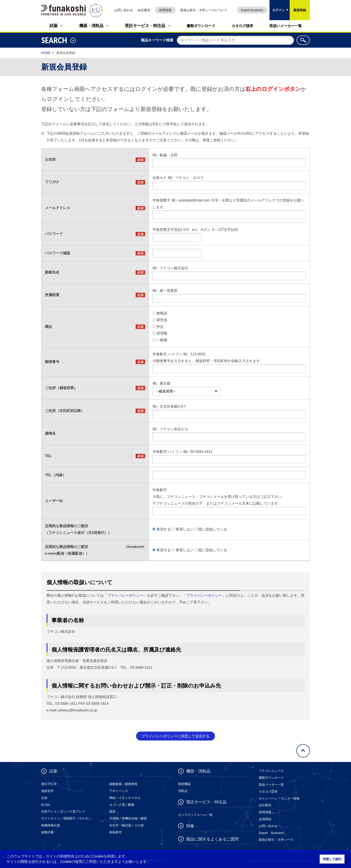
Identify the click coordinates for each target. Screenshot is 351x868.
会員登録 (265, 819)
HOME (46, 53)
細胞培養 (47, 832)
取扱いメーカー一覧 (286, 26)
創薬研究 (116, 832)
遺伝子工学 (49, 784)
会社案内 (144, 10)
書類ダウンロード (201, 26)
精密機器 (184, 784)
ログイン (277, 6)
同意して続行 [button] (332, 859)
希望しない (185, 529)
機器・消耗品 (91, 26)
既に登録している (213, 529)
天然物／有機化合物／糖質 (128, 818)
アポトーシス (119, 791)
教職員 (162, 313)
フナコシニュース (271, 771)
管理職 (162, 333)
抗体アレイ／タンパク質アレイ (63, 811)
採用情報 (165, 10)
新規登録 (300, 10)
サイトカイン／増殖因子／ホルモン (66, 818)
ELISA (46, 805)
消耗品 (183, 791)
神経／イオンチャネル (125, 798)
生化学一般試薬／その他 (126, 825)
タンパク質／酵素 (122, 805)
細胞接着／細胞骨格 (123, 784)
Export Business (271, 833)
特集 (190, 826)
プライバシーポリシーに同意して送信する (175, 736)
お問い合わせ (124, 10)
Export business (252, 10)
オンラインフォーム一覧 (195, 815)
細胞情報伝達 (51, 825)
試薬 (54, 26)
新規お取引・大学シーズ (276, 840)
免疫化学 (47, 791)
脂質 (112, 811)
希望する (164, 529)
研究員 (162, 320)
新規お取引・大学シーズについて (204, 10)
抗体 (44, 798)
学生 (160, 327)
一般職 (162, 340)
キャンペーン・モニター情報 (279, 798)
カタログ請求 (242, 26)
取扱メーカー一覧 (271, 785)
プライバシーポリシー (125, 595)
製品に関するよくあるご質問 (212, 839)
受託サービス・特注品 (145, 26)
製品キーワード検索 (157, 40)
